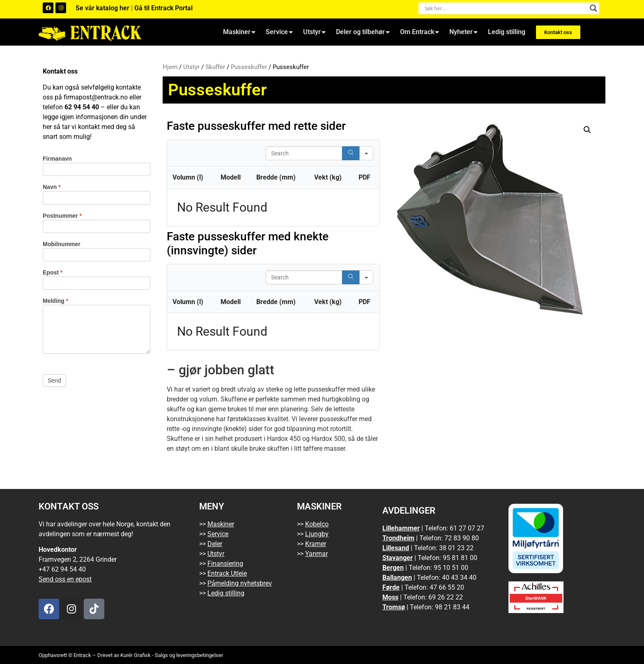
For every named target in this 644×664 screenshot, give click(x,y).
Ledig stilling (507, 32)
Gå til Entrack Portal (163, 8)
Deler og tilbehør (363, 32)
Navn (52, 187)
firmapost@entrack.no (96, 97)
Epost (53, 273)
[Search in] (366, 153)
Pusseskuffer (249, 67)
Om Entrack (420, 32)
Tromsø (394, 607)
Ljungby (317, 534)
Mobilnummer (62, 244)
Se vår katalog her (103, 8)
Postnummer (62, 216)
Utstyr (314, 32)
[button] (587, 130)
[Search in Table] (304, 153)
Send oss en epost (65, 579)
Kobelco (317, 524)
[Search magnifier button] (593, 8)
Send (54, 380)
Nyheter (463, 32)
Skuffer (215, 67)
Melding (55, 301)
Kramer (316, 544)
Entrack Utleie (227, 573)
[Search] (351, 153)
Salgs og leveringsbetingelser (189, 655)
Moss (390, 597)
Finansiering (225, 564)
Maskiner (239, 32)
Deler (215, 544)
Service (279, 32)
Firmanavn (57, 159)
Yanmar (316, 554)
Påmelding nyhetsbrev (240, 583)
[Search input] (505, 8)
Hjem (170, 67)
